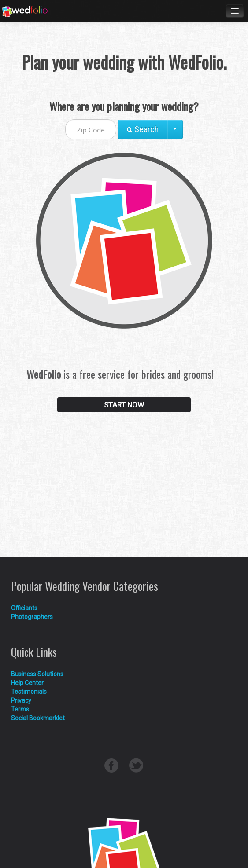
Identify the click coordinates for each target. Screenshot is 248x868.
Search (143, 129)
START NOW (124, 405)
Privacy (21, 700)
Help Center (27, 683)
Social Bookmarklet (38, 718)
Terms (20, 709)
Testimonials (29, 692)
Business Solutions (37, 674)
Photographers (32, 617)
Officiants (24, 608)
